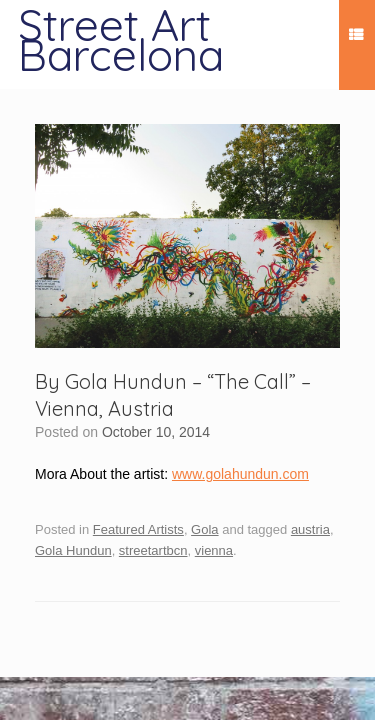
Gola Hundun (73, 550)
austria (310, 529)
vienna (214, 550)
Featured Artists (138, 529)
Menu (356, 37)
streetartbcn (153, 550)
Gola (204, 529)
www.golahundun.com (240, 474)
